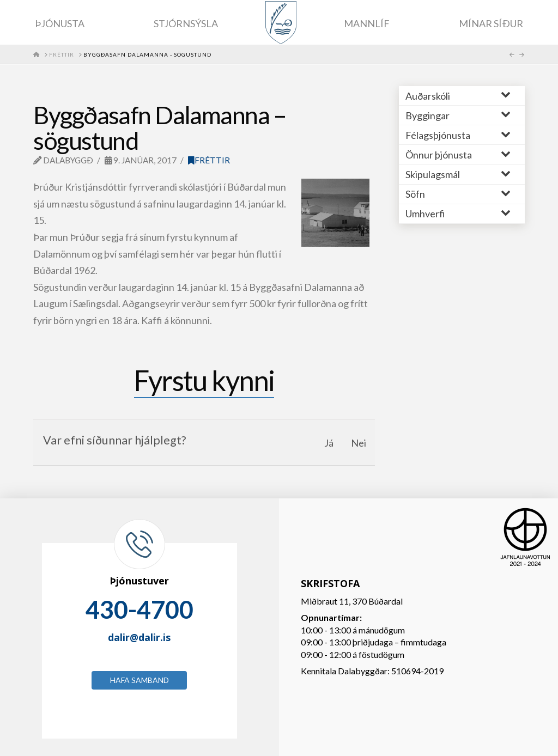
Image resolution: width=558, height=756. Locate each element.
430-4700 (139, 609)
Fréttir (209, 160)
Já (329, 443)
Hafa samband (139, 680)
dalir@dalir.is (139, 637)
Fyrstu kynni (204, 380)
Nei (359, 443)
